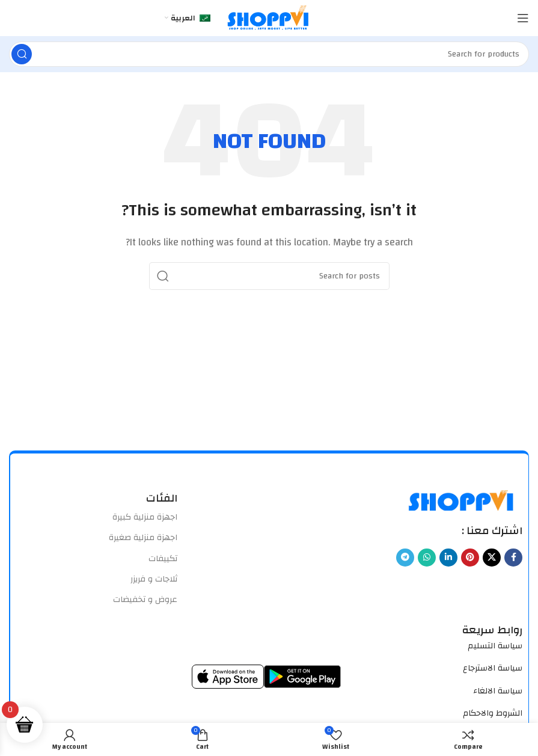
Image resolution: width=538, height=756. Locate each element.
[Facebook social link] (513, 558)
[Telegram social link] (405, 558)
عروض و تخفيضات (145, 600)
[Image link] (462, 499)
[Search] (269, 54)
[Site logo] (269, 18)
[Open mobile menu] (523, 18)
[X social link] (492, 558)
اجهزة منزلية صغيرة (143, 538)
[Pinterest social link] (470, 558)
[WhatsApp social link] (427, 558)
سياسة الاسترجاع (493, 668)
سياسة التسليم (495, 646)
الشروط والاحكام (493, 713)
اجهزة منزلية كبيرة (145, 517)
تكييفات (163, 559)
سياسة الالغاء (498, 691)
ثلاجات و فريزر (154, 579)
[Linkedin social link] (448, 558)
